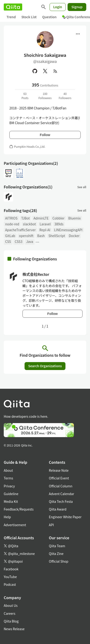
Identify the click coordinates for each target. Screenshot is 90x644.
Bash (41, 236)
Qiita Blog (11, 621)
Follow (45, 135)
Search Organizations (45, 366)
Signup (77, 7)
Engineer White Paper (65, 517)
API (51, 525)
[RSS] (55, 71)
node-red (12, 224)
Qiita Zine (56, 554)
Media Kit (11, 501)
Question (49, 17)
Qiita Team (57, 546)
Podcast (10, 584)
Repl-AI (45, 230)
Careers (9, 613)
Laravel (45, 224)
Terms (8, 478)
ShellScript (57, 236)
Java (30, 241)
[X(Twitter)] (45, 71)
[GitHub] (35, 71)
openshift (26, 236)
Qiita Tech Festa (61, 501)
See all (82, 187)
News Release (14, 629)
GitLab (10, 236)
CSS (8, 241)
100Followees (45, 96)
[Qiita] (13, 7)
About (8, 470)
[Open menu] (78, 34)
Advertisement (15, 525)
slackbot (29, 224)
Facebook (11, 569)
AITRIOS (11, 218)
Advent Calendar (61, 494)
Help (7, 517)
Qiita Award (58, 509)
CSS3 (19, 241)
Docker (74, 236)
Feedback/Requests (19, 509)
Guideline (11, 494)
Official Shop (59, 561)
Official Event (59, 478)
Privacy (9, 486)
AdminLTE (41, 218)
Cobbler (58, 218)
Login (58, 7)
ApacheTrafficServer (20, 230)
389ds (59, 224)
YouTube (10, 577)
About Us (11, 605)
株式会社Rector (36, 274)
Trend (11, 17)
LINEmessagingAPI (68, 230)
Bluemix (74, 218)
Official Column (61, 486)
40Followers (65, 96)
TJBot (26, 218)
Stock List (29, 17)
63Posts (25, 96)
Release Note (59, 470)
